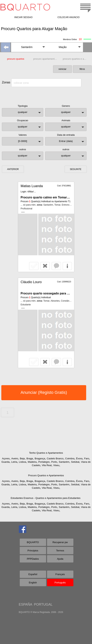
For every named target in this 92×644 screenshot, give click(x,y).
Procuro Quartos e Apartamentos (46, 475)
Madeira (32, 462)
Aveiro (15, 458)
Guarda (5, 462)
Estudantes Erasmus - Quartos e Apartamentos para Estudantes (46, 498)
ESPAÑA (25, 604)
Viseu (56, 465)
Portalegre (44, 462)
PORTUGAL (43, 604)
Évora (79, 458)
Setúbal (75, 462)
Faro (87, 458)
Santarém (64, 462)
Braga (30, 458)
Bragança (40, 458)
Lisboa (22, 462)
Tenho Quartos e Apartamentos (46, 453)
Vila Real (47, 465)
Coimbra (70, 458)
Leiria (14, 462)
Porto (54, 462)
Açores (6, 458)
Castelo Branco (55, 458)
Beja (22, 458)
